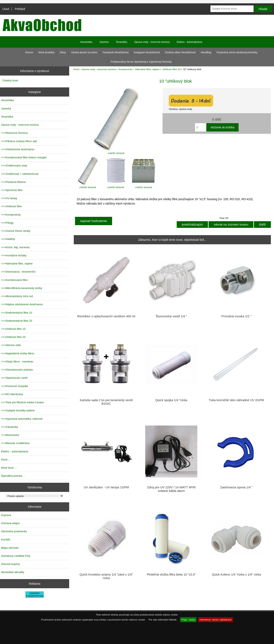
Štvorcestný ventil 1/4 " (171, 316)
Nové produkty (46, 52)
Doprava (6, 515)
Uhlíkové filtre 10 (171, 69)
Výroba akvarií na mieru (84, 52)
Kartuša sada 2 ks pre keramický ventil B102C (106, 402)
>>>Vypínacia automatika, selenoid (22, 419)
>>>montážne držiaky (14, 255)
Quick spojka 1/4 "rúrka (171, 400)
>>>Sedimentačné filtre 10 (17, 313)
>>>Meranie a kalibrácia (15, 443)
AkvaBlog (206, 52)
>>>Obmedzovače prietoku (17, 370)
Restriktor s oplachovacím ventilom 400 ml (106, 316)
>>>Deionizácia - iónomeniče (18, 272)
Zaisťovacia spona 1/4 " (236, 487)
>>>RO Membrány (12, 394)
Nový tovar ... (9, 468)
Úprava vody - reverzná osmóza (99, 69)
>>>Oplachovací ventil (14, 378)
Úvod (6, 9)
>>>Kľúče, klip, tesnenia (15, 247)
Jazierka (104, 42)
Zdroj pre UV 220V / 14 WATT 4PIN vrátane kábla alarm (171, 489)
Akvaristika (86, 42)
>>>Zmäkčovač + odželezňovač (20, 174)
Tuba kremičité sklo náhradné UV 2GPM (236, 400)
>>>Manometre (10, 435)
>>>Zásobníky (9, 427)
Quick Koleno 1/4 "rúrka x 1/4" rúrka (236, 575)
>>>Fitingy (7, 223)
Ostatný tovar (10, 80)
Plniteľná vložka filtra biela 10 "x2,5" (171, 575)
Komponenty (125, 69)
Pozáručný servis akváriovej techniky (237, 52)
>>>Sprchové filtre (12, 190)
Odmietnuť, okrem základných (216, 620)
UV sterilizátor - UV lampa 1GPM (106, 487)
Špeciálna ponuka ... (13, 476)
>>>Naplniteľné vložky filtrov (18, 353)
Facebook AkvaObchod (116, 52)
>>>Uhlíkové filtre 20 (13, 337)
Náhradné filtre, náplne (147, 69)
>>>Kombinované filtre (14, 280)
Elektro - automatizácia (189, 42)
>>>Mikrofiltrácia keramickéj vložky (22, 288)
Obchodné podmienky (14, 531)
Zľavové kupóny (10, 564)
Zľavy (63, 52)
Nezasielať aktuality (13, 572)
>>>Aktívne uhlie (11, 345)
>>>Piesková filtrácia (13, 182)
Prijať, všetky (188, 620)
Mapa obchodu (10, 548)
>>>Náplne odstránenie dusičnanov (22, 304)
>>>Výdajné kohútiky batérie (18, 410)
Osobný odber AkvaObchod (180, 52)
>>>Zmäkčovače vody (14, 166)
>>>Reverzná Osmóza (14, 133)
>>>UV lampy (9, 198)
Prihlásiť (20, 9)
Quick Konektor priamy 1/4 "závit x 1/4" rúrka (106, 576)
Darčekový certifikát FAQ (16, 556)
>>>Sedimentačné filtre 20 (17, 321)
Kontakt (6, 539)
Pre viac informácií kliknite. (163, 620)
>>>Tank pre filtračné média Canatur (23, 402)
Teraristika (121, 42)
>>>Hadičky (8, 239)
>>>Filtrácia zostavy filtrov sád (19, 141)
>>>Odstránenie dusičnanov (18, 149)
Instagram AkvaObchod (147, 52)
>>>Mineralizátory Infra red (17, 296)
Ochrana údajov (10, 523)
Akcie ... (6, 460)
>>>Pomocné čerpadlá (14, 386)
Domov (29, 52)
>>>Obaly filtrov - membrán (17, 362)
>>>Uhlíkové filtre (11, 206)
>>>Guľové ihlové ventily (16, 231)
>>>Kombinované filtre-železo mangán (24, 157)
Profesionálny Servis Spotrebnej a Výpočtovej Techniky (141, 62)
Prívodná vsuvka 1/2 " (236, 316)
